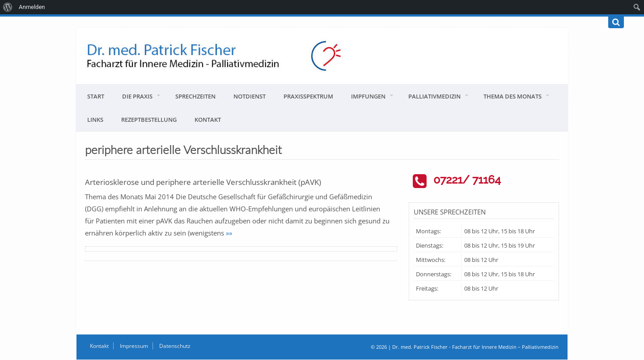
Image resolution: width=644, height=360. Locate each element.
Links (95, 120)
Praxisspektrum (308, 96)
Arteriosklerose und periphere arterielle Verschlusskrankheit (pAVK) (203, 182)
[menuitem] (8, 7)
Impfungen (368, 96)
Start (96, 96)
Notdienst (250, 96)
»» (229, 233)
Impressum (134, 346)
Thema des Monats (513, 96)
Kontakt (208, 120)
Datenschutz (175, 346)
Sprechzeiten (195, 96)
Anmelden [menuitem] (32, 7)
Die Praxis (137, 96)
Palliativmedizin (434, 96)
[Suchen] (616, 22)
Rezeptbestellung (149, 120)
